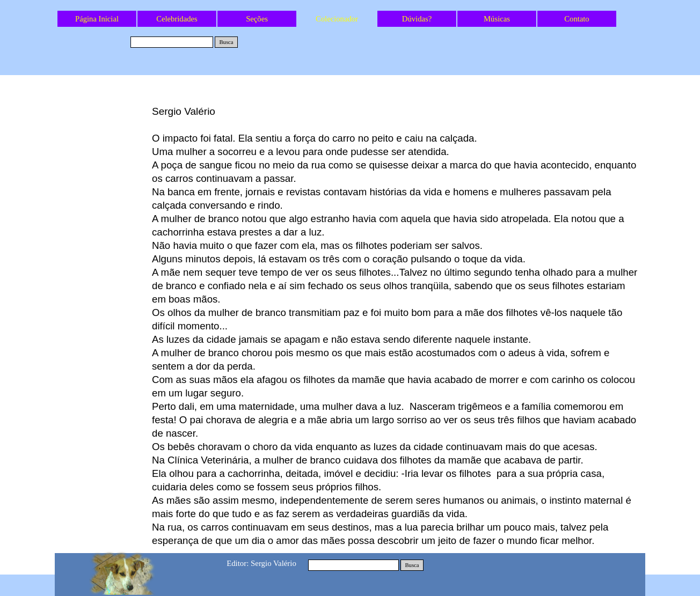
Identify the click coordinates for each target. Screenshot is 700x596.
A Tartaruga (103, 166)
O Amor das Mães (103, 219)
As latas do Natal (103, 113)
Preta (103, 183)
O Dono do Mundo (103, 254)
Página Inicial (97, 19)
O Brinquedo (103, 201)
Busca (226, 42)
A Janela (103, 148)
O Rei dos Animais (103, 272)
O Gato (103, 307)
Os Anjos (103, 237)
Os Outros (103, 130)
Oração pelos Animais (103, 290)
